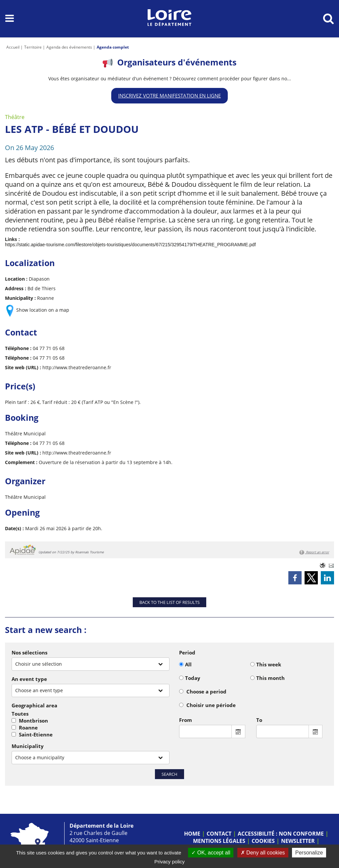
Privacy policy (169, 862)
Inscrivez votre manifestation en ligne (169, 96)
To (259, 720)
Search (169, 774)
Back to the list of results (169, 602)
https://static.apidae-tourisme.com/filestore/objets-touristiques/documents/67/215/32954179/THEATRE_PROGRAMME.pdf (130, 245)
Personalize (309, 853)
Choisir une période (211, 705)
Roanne (28, 728)
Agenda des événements (69, 47)
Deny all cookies (263, 853)
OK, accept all (211, 853)
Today (193, 678)
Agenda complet (113, 47)
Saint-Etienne (36, 734)
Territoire (33, 47)
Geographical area (34, 705)
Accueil (13, 47)
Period (187, 652)
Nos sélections (29, 652)
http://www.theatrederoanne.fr (77, 367)
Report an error (314, 552)
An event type (29, 679)
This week (269, 664)
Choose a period (206, 691)
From (186, 720)
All (188, 664)
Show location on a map (43, 310)
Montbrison (33, 721)
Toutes (20, 714)
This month (270, 678)
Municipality (28, 746)
